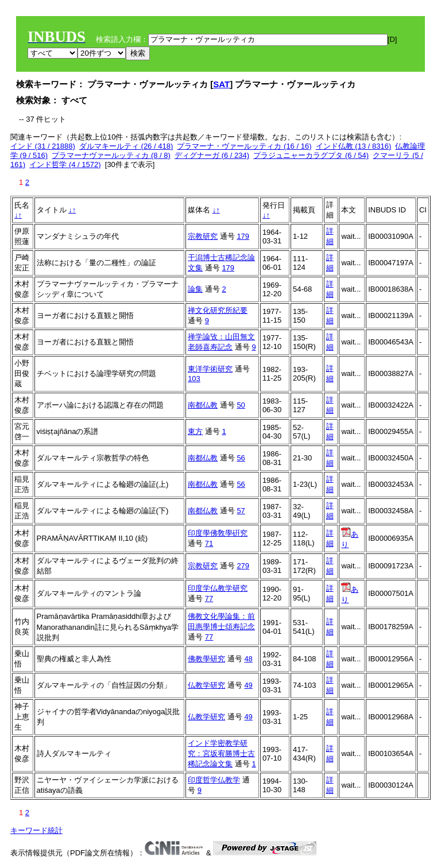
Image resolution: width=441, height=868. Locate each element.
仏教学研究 (206, 685)
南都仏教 (203, 405)
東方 (195, 431)
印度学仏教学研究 (218, 588)
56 (241, 458)
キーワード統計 (36, 830)
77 (209, 598)
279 (243, 566)
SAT (221, 84)
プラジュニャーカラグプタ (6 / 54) (311, 155)
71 (209, 543)
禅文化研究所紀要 (218, 310)
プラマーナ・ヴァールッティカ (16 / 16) (244, 146)
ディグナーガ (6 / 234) (212, 155)
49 (248, 685)
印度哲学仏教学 (214, 780)
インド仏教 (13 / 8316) (354, 146)
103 (194, 379)
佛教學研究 (206, 659)
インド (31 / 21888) (43, 146)
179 (243, 236)
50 (241, 405)
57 (241, 511)
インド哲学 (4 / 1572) (65, 164)
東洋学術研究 (210, 369)
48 (248, 659)
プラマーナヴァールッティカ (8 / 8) (111, 155)
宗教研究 (203, 236)
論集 (195, 289)
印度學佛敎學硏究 (218, 533)
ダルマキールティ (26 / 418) (126, 146)
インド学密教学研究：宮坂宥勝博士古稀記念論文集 (221, 753)
